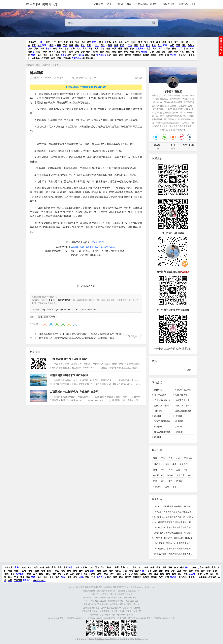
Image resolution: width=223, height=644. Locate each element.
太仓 (115, 42)
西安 (132, 49)
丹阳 (182, 42)
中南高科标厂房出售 (146, 4)
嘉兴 (51, 45)
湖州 (103, 45)
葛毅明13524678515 (42, 78)
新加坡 (146, 55)
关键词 (119, 4)
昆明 (69, 55)
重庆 (96, 49)
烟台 (132, 52)
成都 (102, 49)
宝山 (77, 42)
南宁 (75, 55)
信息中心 (183, 4)
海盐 (83, 45)
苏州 (101, 42)
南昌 (55, 49)
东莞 (158, 52)
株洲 (120, 49)
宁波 (130, 45)
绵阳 (88, 52)
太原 (58, 52)
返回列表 (133, 336)
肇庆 (176, 52)
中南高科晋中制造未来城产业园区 (69, 375)
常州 (188, 42)
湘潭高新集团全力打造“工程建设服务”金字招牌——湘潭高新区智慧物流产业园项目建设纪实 (85, 334)
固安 (168, 49)
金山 (83, 42)
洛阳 (67, 49)
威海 (126, 52)
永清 (186, 49)
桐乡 (77, 45)
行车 (163, 470)
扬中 (176, 42)
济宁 (83, 52)
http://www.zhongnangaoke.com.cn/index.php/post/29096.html (69, 309)
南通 (140, 42)
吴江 (127, 42)
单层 (175, 464)
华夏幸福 (36, 58)
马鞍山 (191, 45)
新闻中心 (46, 65)
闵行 (60, 42)
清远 (28, 577)
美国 (167, 55)
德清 (110, 45)
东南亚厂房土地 (182, 400)
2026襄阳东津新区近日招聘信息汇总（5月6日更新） (178, 522)
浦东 (71, 42)
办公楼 (170, 475)
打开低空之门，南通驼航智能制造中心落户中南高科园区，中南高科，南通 (77, 338)
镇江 (152, 42)
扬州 (170, 42)
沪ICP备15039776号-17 (165, 618)
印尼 (109, 55)
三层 (178, 470)
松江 (54, 42)
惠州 (170, 52)
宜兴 (146, 42)
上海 (40, 42)
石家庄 (95, 52)
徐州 (40, 45)
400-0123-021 (88, 58)
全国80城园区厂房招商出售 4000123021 (86, 87)
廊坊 (161, 49)
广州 (152, 52)
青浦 (66, 42)
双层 (155, 458)
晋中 (64, 52)
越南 (121, 55)
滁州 (184, 45)
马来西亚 (137, 55)
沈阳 (71, 52)
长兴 (122, 45)
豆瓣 (63, 324)
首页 (109, 4)
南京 (34, 45)
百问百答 (158, 411)
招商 (155, 481)
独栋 (155, 470)
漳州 (46, 55)
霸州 (30, 52)
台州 (142, 45)
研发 (163, 481)
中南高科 (157, 487)
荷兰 (161, 55)
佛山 (188, 52)
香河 (174, 49)
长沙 (114, 49)
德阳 (108, 49)
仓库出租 (157, 464)
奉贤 (89, 42)
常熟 (109, 42)
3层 (185, 470)
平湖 (65, 45)
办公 (190, 475)
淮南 (36, 49)
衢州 (148, 45)
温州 (160, 45)
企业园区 (179, 416)
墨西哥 (154, 55)
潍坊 (114, 52)
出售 (167, 464)
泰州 (158, 42)
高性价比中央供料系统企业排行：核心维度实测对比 (177, 533)
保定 (38, 52)
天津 (155, 49)
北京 (149, 49)
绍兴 (136, 45)
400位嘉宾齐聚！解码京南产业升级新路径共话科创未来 (179, 512)
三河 (192, 49)
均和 (59, 58)
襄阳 (90, 49)
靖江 (164, 42)
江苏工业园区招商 (162, 432)
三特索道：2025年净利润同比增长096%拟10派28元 (177, 538)
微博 (45, 324)
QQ (51, 324)
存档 (129, 4)
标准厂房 (180, 475)
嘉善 (59, 45)
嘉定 (48, 42)
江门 (164, 52)
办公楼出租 (158, 475)
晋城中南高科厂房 (46, 317)
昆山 (121, 42)
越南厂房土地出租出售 (164, 406)
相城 (133, 42)
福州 (40, 55)
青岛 (138, 52)
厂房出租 (188, 458)
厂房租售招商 (167, 4)
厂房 (163, 458)
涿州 (45, 52)
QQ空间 (69, 324)
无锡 (170, 567)
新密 (73, 49)
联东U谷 (45, 58)
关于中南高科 (160, 395)
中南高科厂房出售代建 (42, 4)
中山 (182, 52)
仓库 (171, 458)
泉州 (51, 55)
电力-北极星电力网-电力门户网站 (69, 359)
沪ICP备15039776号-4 (77, 618)
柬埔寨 (128, 55)
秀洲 (89, 45)
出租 (178, 458)
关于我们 (179, 427)
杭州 (97, 45)
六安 (30, 49)
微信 (57, 324)
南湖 (71, 45)
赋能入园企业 (181, 395)
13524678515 (78, 247)
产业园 (179, 481)
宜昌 (84, 49)
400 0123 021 (99, 242)
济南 (77, 52)
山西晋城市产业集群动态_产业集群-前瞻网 (74, 392)
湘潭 (126, 49)
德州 (120, 52)
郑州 (61, 49)
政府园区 (158, 416)
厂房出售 (184, 464)
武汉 (79, 49)
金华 (154, 45)
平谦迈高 (67, 58)
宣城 (42, 49)
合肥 (172, 45)
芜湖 (178, 45)
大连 (93, 55)
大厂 (180, 49)
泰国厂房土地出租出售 (185, 406)
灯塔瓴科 (183, 55)
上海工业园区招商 (183, 411)
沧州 (102, 52)
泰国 (115, 55)
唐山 (108, 52)
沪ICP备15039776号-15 (127, 618)
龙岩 (57, 55)
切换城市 (98, 4)
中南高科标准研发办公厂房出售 (189, 390)
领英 (75, 324)
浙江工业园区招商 (162, 421)
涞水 (51, 52)
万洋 (53, 58)
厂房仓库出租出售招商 (164, 400)
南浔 (116, 45)
